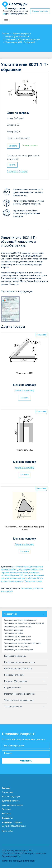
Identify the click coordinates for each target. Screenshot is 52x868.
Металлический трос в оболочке (21, 578)
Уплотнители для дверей (14, 630)
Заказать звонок (40, 11)
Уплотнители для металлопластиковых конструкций (24, 623)
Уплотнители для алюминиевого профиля (20, 620)
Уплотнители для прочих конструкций (19, 650)
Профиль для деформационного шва (26, 570)
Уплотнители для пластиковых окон (18, 627)
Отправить (26, 761)
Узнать (12, 165)
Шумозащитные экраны (15, 656)
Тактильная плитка (33, 581)
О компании (7, 792)
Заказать (13, 146)
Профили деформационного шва (19, 662)
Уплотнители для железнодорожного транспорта (23, 643)
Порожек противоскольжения (15, 573)
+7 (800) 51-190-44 (16, 9)
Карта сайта (8, 831)
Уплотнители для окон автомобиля (17, 640)
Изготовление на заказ (13, 805)
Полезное (7, 809)
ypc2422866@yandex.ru (16, 14)
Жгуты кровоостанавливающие (19, 700)
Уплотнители (22, 567)
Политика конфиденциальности (19, 861)
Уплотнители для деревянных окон (17, 637)
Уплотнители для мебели (14, 633)
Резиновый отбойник (14, 675)
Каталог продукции (11, 797)
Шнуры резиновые (13, 688)
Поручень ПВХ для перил (22, 575)
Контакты (7, 814)
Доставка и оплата (11, 801)
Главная (6, 788)
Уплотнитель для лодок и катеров (17, 646)
